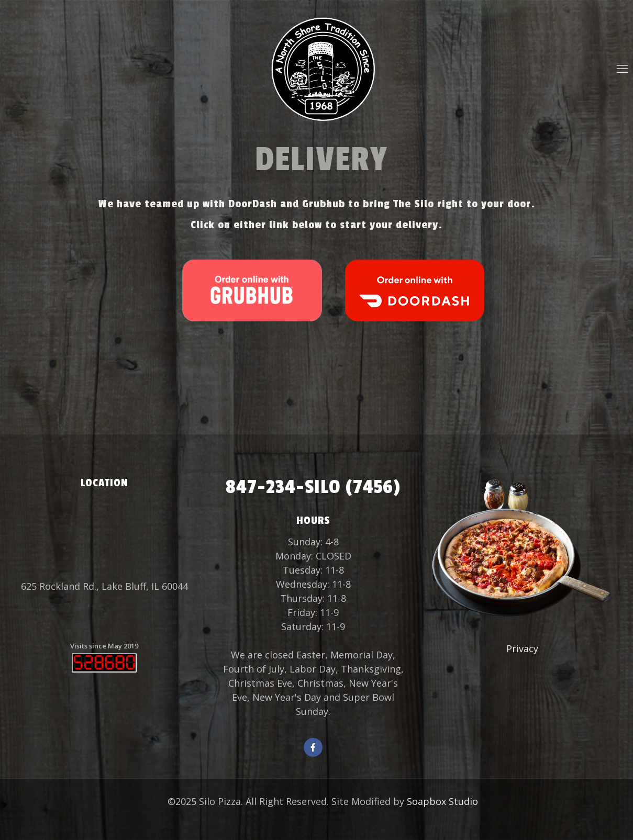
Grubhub (324, 204)
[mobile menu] (623, 68)
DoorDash (253, 204)
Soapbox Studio (442, 801)
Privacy (522, 648)
